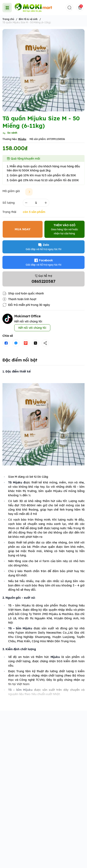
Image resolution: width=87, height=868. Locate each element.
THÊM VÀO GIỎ (64, 229)
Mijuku (22, 139)
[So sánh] (10, 133)
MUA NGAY (23, 229)
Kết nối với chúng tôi (32, 328)
